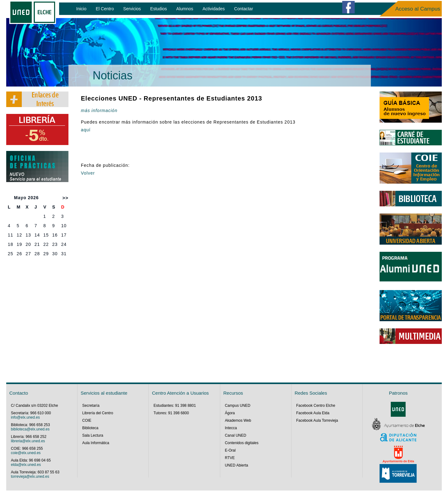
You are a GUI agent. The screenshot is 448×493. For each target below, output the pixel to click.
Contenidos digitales (242, 443)
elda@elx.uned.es (26, 465)
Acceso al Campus (418, 9)
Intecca (231, 428)
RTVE (230, 458)
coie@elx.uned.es (26, 453)
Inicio (81, 9)
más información (99, 110)
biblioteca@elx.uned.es (30, 429)
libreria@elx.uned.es (28, 441)
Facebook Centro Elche (316, 406)
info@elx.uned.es (25, 417)
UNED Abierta (237, 465)
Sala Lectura (93, 435)
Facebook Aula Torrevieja (317, 420)
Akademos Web (238, 420)
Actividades (214, 9)
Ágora (230, 413)
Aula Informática (96, 443)
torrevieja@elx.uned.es (30, 477)
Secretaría (91, 406)
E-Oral (230, 450)
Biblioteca (90, 428)
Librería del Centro (98, 413)
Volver (88, 173)
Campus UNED (238, 406)
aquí (86, 130)
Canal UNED (236, 435)
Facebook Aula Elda (313, 413)
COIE (87, 420)
